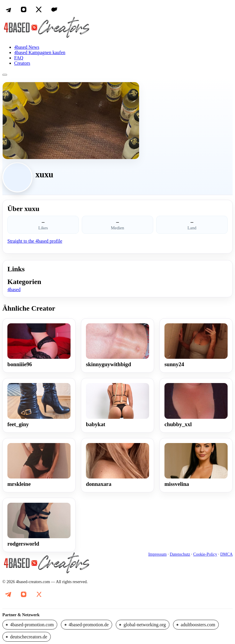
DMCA (226, 554)
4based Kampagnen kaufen (40, 52)
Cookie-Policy (205, 554)
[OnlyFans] (54, 9)
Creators (22, 63)
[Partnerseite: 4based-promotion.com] (30, 625)
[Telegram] (8, 9)
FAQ (19, 58)
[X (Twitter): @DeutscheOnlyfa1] (39, 594)
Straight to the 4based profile (35, 241)
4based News (27, 47)
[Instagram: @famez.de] (24, 594)
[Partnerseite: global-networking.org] (143, 625)
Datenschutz (180, 554)
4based (14, 289)
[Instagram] (24, 9)
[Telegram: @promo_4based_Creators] (8, 594)
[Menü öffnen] (5, 75)
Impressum (157, 554)
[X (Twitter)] (39, 9)
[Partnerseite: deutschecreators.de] (27, 637)
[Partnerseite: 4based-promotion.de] (87, 625)
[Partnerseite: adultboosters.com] (196, 625)
